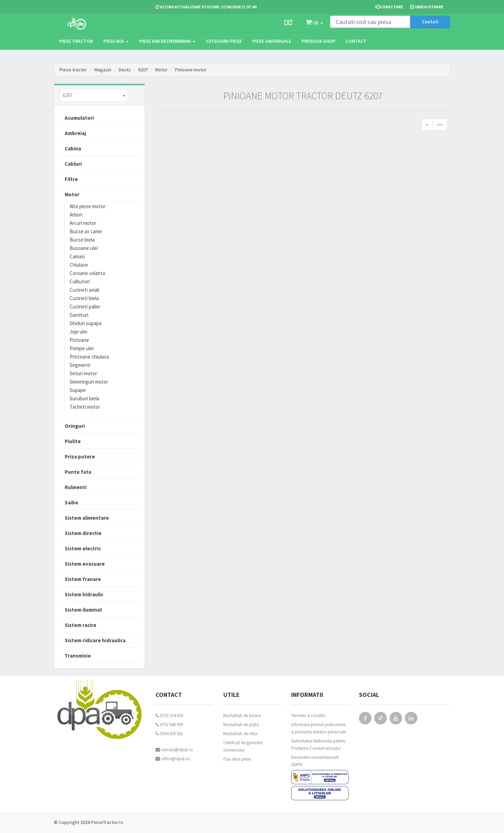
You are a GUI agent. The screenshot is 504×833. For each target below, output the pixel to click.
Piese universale (272, 41)
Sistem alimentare (87, 518)
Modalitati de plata (241, 725)
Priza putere (80, 457)
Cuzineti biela (84, 298)
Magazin (103, 70)
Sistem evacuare (85, 564)
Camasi (77, 256)
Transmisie (78, 656)
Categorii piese (224, 41)
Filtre (71, 179)
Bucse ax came (86, 231)
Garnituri (79, 315)
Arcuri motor (83, 223)
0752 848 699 (169, 725)
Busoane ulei (84, 248)
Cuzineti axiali (84, 290)
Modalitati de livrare (242, 716)
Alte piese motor (87, 206)
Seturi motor (83, 373)
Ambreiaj (75, 133)
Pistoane (79, 340)
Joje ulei (78, 332)
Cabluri (73, 164)
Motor (161, 70)
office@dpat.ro (173, 759)
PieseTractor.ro (107, 822)
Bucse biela (82, 240)
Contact (356, 41)
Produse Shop (318, 41)
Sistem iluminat (83, 610)
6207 (143, 70)
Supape (78, 390)
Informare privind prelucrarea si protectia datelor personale (319, 728)
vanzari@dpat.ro (174, 750)
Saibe (71, 502)
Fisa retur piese (237, 759)
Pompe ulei (82, 348)
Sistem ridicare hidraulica (95, 640)
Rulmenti (76, 487)
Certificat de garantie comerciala (243, 746)
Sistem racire (81, 625)
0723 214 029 (169, 716)
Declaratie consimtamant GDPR (315, 761)
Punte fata (78, 472)
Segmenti (80, 365)
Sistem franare (83, 579)
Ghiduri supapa (86, 323)
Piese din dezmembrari (167, 41)
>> (440, 125)
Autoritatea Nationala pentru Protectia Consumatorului (318, 745)
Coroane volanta (87, 273)
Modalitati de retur (241, 734)
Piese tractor (76, 41)
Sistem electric (83, 548)
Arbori (76, 215)
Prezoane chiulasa (89, 357)
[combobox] (94, 95)
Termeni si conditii (308, 716)
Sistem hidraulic (84, 594)
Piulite (73, 441)
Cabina (73, 148)
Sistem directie (83, 533)
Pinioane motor (191, 70)
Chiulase (79, 265)
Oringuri (75, 426)
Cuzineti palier (85, 307)
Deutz (125, 70)
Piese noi (116, 41)
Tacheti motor (85, 407)
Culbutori (80, 281)
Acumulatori (79, 118)
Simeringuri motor (89, 382)
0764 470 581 (169, 734)
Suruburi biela (84, 398)
